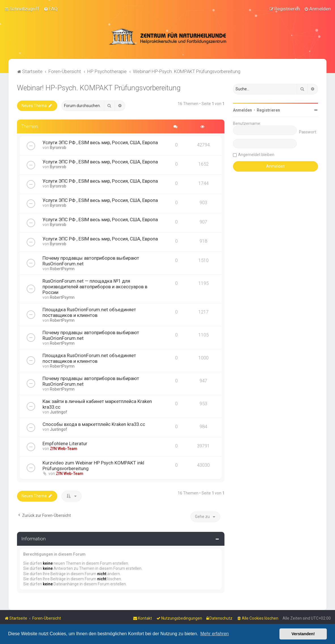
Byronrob (58, 148)
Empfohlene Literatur (65, 443)
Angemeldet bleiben (256, 155)
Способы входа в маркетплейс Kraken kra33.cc (94, 424)
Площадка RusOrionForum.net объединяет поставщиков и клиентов (89, 312)
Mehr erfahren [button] (215, 634)
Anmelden (242, 110)
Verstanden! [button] (303, 634)
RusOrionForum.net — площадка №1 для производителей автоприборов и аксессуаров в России (95, 287)
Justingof (59, 412)
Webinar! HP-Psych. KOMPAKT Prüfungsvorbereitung (99, 88)
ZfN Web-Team (64, 449)
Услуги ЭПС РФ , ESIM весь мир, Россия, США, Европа (100, 142)
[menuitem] (51, 9)
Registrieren (268, 110)
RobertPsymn (62, 269)
